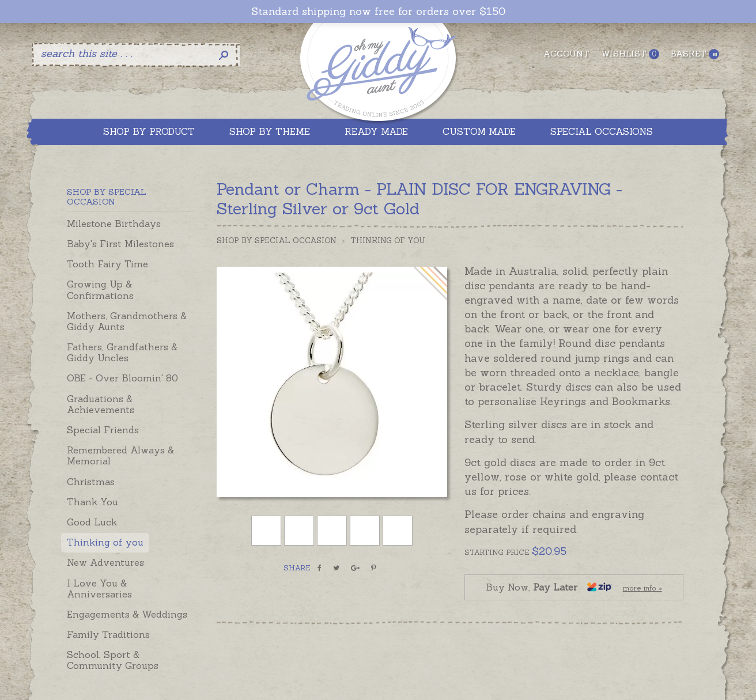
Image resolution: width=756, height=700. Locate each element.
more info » (642, 588)
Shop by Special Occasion (277, 241)
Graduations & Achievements (101, 404)
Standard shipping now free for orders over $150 (378, 12)
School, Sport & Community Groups (113, 660)
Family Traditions (108, 634)
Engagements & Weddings (127, 614)
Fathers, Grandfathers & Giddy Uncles (122, 352)
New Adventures (105, 562)
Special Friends (103, 430)
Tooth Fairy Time (107, 264)
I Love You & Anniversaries (99, 589)
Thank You (92, 502)
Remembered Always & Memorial (120, 455)
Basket (695, 54)
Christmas (91, 482)
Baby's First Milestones (120, 244)
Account (566, 54)
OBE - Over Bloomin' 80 (122, 378)
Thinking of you (105, 542)
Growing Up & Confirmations (100, 290)
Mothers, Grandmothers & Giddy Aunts (127, 321)
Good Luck (92, 522)
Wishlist (630, 54)
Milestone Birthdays (114, 224)
